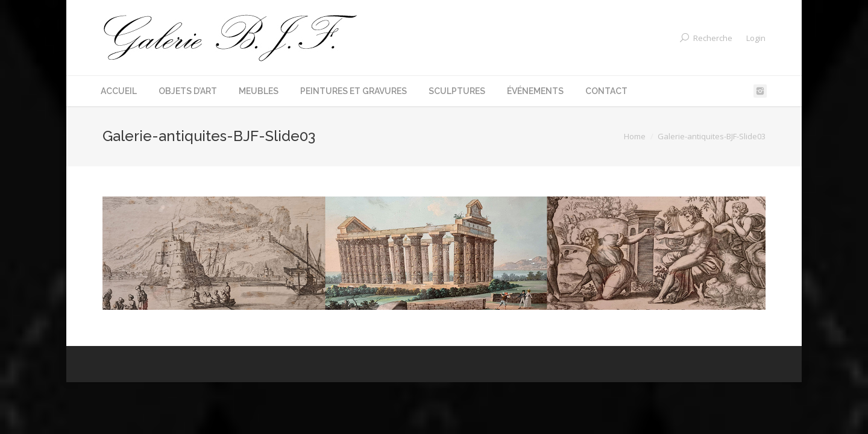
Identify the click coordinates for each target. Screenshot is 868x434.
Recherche (713, 38)
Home (635, 136)
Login (756, 38)
